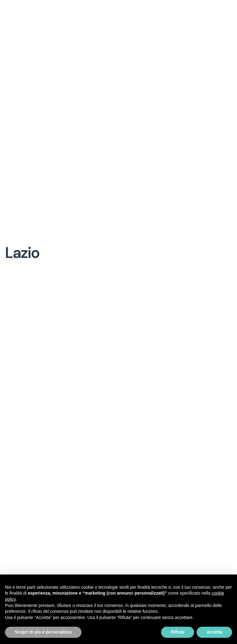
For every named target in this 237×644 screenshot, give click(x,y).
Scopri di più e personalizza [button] (43, 632)
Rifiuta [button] (178, 632)
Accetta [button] (214, 632)
